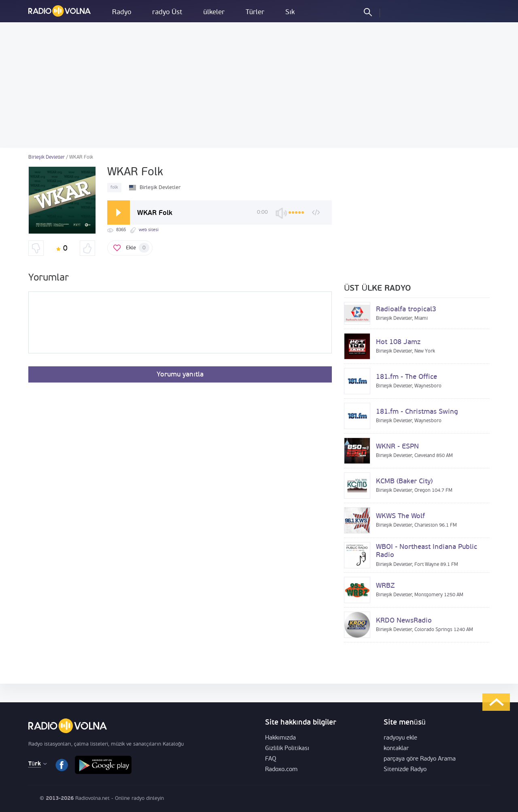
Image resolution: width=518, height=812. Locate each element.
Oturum (393, 12)
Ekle (138, 248)
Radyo (122, 12)
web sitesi (149, 230)
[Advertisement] (259, 85)
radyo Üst (167, 12)
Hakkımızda (280, 738)
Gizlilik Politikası (287, 749)
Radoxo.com (281, 770)
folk (114, 188)
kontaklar (396, 749)
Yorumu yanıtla (180, 375)
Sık (290, 12)
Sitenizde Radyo (405, 770)
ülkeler (214, 12)
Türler (255, 12)
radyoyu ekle (400, 738)
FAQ (271, 759)
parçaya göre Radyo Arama (420, 759)
